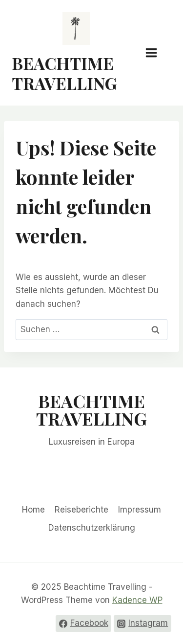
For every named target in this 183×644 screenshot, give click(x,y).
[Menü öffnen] (156, 53)
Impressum (140, 510)
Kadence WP (137, 600)
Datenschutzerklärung (92, 528)
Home (33, 510)
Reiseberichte (81, 510)
